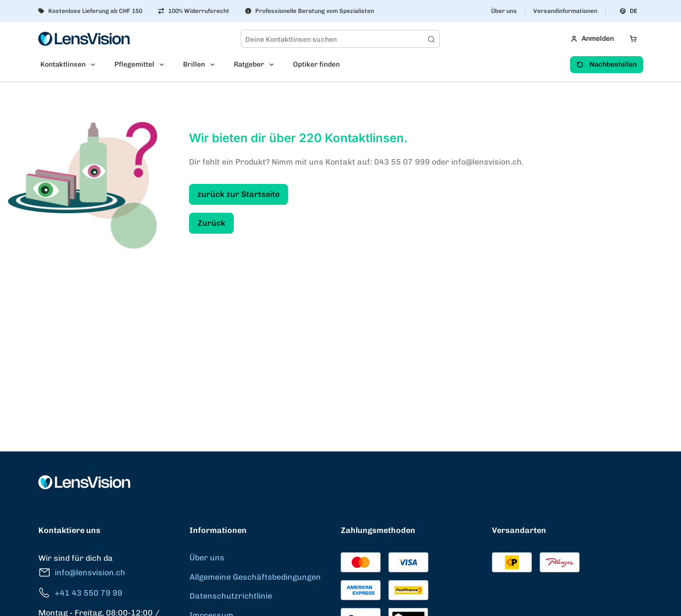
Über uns (504, 11)
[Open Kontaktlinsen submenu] (96, 65)
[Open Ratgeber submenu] (275, 65)
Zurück (211, 223)
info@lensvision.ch (82, 572)
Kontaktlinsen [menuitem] (63, 64)
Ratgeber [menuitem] (249, 64)
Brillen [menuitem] (194, 64)
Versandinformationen (565, 11)
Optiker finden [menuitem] (316, 64)
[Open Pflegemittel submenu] (165, 65)
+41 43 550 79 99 (80, 593)
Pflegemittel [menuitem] (134, 64)
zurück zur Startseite (239, 194)
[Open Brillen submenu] (215, 65)
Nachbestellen (607, 64)
